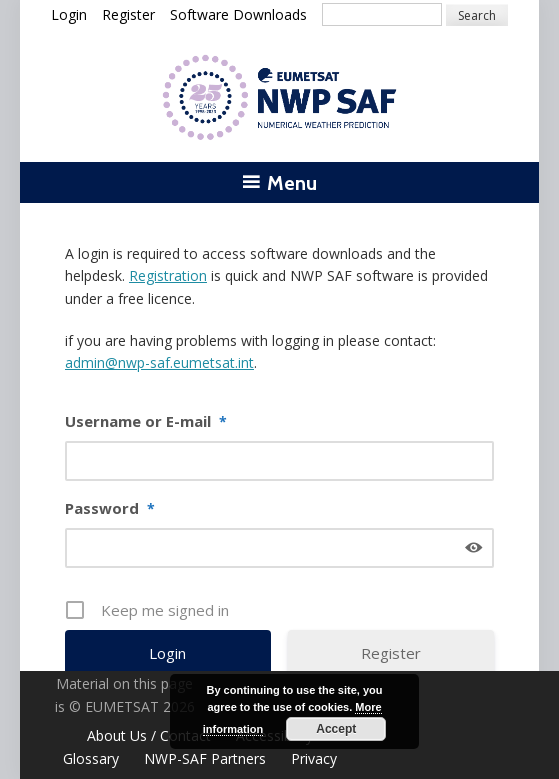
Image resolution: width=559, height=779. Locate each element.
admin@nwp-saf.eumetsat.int (159, 362)
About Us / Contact (149, 735)
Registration (168, 275)
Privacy (314, 758)
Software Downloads (238, 14)
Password (110, 509)
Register (128, 14)
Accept (336, 729)
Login (69, 14)
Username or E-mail (146, 422)
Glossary (91, 758)
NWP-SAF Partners (205, 758)
